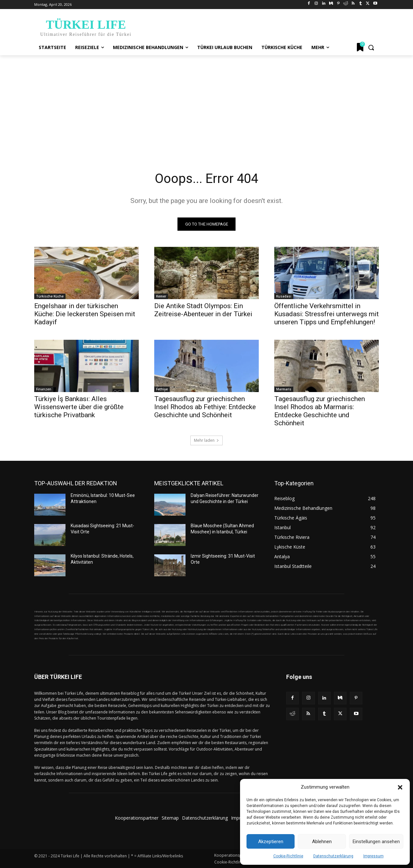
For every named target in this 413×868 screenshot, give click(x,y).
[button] (400, 787)
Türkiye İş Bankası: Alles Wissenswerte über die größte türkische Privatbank (79, 407)
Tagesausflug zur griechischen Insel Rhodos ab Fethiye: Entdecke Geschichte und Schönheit (205, 407)
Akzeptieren (271, 842)
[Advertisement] (206, 104)
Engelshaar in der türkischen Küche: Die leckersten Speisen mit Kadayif (85, 314)
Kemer (161, 296)
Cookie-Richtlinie (288, 856)
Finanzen (44, 389)
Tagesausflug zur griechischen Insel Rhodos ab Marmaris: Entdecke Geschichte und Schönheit (320, 411)
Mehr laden (206, 440)
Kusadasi (284, 296)
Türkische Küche (50, 296)
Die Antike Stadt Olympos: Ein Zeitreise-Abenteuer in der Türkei (203, 310)
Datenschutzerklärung (333, 856)
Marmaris (284, 389)
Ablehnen (322, 842)
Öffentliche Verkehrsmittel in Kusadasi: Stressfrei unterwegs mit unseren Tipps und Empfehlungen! (327, 314)
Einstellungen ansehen (376, 842)
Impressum (373, 856)
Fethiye (162, 389)
